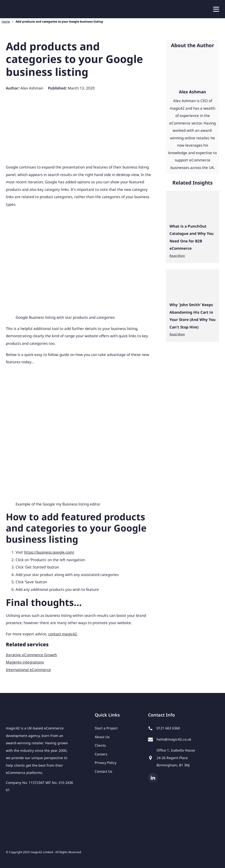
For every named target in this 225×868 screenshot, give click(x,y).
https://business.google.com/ (49, 552)
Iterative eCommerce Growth (31, 655)
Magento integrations (25, 662)
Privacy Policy (106, 763)
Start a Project (106, 728)
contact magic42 (63, 634)
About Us (102, 737)
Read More (177, 256)
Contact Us (103, 771)
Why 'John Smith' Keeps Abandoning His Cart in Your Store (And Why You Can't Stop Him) (192, 316)
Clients (100, 745)
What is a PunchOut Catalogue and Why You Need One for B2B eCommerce (192, 237)
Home (6, 22)
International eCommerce (28, 670)
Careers (101, 754)
